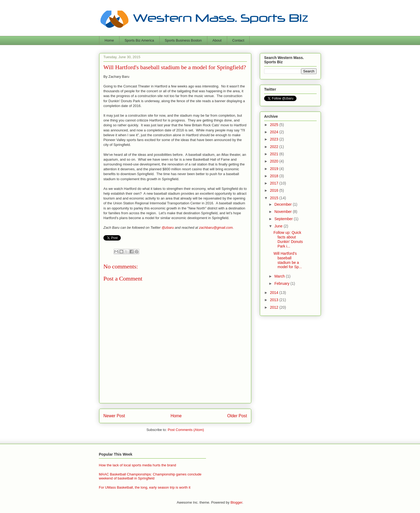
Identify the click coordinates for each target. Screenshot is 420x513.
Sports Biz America (139, 40)
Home (109, 40)
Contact (238, 40)
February (282, 283)
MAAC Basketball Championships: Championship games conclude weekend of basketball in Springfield (150, 476)
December (283, 204)
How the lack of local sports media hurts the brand (137, 465)
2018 (275, 176)
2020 (275, 161)
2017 (275, 183)
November (283, 212)
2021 (275, 154)
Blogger (236, 502)
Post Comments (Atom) (186, 430)
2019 (275, 169)
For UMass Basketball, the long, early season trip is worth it (145, 487)
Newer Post (114, 416)
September (284, 219)
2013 (275, 300)
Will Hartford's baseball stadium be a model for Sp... (288, 260)
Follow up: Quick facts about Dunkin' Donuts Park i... (288, 239)
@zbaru (168, 228)
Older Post (237, 416)
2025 (275, 125)
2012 (275, 307)
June (279, 226)
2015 (275, 198)
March (280, 276)
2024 (275, 132)
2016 (275, 190)
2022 (275, 147)
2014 (275, 293)
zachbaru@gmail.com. (216, 228)
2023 (275, 139)
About (217, 40)
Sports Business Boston (183, 40)
